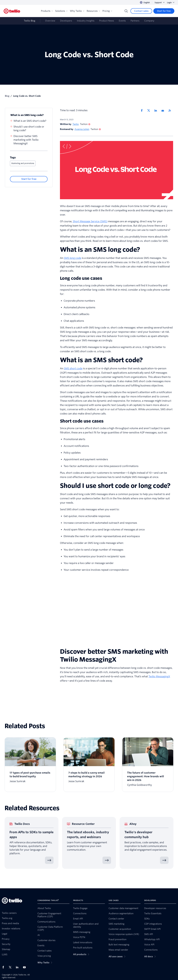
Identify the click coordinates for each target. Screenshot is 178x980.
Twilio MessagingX (159, 676)
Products (47, 11)
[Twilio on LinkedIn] (18, 967)
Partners (135, 21)
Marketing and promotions (23, 163)
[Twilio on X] (11, 967)
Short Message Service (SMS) (90, 221)
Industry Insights (86, 21)
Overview (50, 21)
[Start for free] (164, 11)
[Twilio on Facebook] (4, 967)
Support (160, 3)
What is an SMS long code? (27, 115)
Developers (66, 21)
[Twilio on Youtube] (25, 967)
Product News (107, 21)
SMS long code (73, 258)
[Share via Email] (164, 110)
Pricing (107, 11)
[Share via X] (150, 110)
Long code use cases (81, 278)
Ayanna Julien (82, 129)
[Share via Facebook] (143, 110)
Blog (7, 96)
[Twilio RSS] (171, 110)
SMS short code (73, 368)
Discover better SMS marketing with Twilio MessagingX (26, 140)
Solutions (61, 11)
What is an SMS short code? (30, 121)
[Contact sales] (141, 11)
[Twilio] (12, 11)
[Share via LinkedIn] (157, 110)
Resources (93, 11)
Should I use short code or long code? (29, 129)
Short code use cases (82, 421)
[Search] (126, 11)
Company (149, 21)
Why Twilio (77, 11)
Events (122, 21)
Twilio (76, 124)
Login (171, 3)
